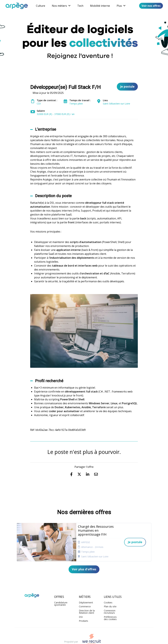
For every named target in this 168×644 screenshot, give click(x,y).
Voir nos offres (151, 6)
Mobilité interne (100, 6)
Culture (41, 6)
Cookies (108, 590)
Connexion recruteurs (110, 599)
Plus (121, 6)
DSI (81, 604)
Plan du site (110, 594)
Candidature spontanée (61, 591)
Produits (84, 608)
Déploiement (86, 590)
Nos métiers (61, 6)
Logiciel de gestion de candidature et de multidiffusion (84, 638)
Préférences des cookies (110, 605)
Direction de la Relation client (87, 599)
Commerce (85, 594)
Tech (80, 6)
